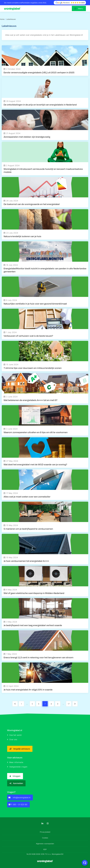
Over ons (12, 739)
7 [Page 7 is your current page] (45, 704)
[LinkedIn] (42, 823)
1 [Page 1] (21, 704)
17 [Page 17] (69, 704)
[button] (15, 704)
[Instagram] (48, 823)
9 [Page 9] (58, 704)
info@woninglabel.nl (19, 798)
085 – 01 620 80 (18, 804)
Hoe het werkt (14, 735)
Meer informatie (15, 762)
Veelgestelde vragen (17, 767)
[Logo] (13, 9)
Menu (81, 8)
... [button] (27, 704)
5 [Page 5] (32, 704)
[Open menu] (79, 8)
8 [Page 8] (51, 704)
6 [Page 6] (39, 704)
